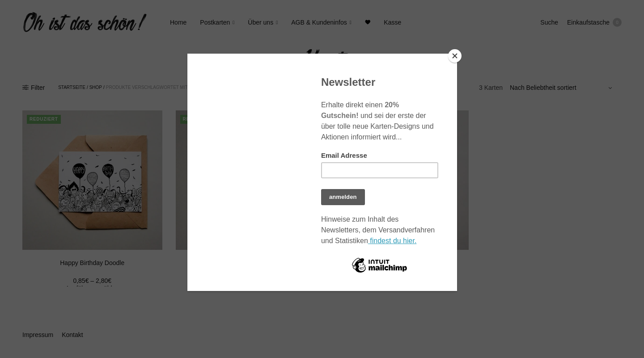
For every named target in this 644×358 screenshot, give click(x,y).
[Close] (455, 56)
